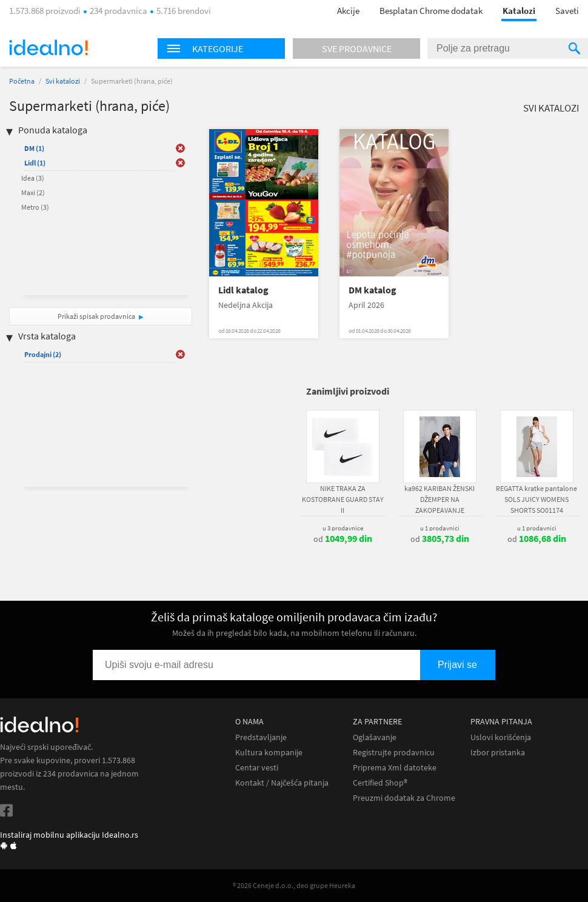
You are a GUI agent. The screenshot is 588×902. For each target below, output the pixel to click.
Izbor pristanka (498, 753)
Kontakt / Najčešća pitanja (282, 783)
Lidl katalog (243, 290)
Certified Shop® (380, 783)
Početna (22, 81)
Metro (35, 207)
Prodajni (43, 354)
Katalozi (519, 11)
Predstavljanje (261, 737)
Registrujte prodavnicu (394, 753)
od (343, 539)
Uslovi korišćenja (501, 737)
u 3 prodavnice (343, 528)
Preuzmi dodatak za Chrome (404, 798)
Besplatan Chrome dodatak (431, 11)
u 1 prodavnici (440, 528)
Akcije (348, 11)
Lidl (35, 163)
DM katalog (373, 290)
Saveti (567, 11)
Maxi (33, 192)
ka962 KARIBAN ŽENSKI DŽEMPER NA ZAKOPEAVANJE (439, 499)
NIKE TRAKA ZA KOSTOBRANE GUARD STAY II (343, 499)
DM (34, 148)
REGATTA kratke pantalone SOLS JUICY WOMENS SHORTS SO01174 (536, 499)
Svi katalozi (63, 81)
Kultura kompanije (269, 753)
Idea (33, 178)
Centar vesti (257, 768)
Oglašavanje (375, 737)
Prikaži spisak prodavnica (96, 316)
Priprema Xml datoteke (395, 768)
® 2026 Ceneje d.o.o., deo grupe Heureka (294, 885)
